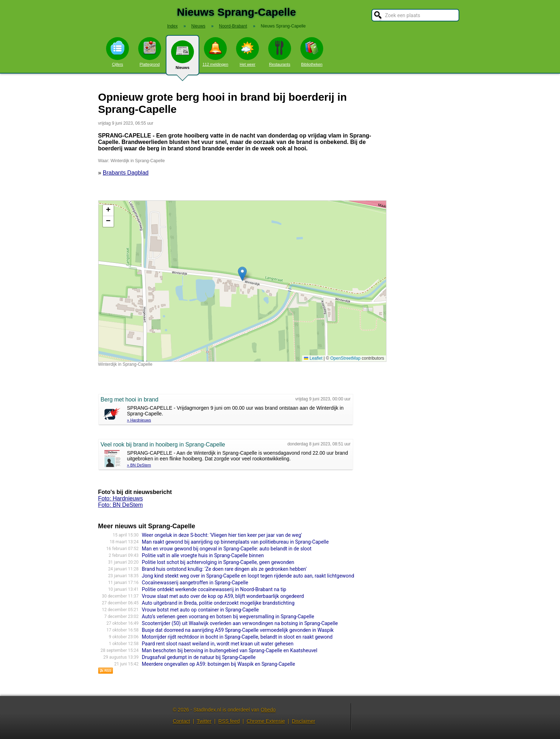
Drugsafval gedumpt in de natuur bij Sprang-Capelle (199, 657)
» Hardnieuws (139, 420)
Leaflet (313, 358)
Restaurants (280, 52)
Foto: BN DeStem (121, 505)
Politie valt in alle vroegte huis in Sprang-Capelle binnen (203, 555)
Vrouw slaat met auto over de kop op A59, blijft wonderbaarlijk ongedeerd (223, 596)
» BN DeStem (139, 465)
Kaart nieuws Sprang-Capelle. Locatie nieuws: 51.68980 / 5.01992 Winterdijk (241, 281)
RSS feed (229, 721)
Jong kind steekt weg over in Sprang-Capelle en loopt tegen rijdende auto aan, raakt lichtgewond (248, 576)
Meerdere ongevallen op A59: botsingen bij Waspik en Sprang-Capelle (218, 664)
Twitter (204, 721)
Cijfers (117, 52)
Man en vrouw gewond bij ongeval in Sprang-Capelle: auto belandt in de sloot (227, 549)
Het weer (247, 52)
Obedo (268, 710)
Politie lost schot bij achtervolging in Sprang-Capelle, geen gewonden (218, 562)
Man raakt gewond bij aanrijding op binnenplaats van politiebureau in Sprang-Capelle (235, 542)
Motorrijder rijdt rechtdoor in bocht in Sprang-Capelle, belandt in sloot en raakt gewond (237, 637)
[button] (242, 274)
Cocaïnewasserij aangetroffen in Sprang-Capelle (195, 583)
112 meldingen (215, 52)
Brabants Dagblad (126, 173)
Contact (181, 721)
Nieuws (182, 58)
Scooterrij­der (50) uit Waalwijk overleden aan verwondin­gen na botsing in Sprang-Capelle (240, 623)
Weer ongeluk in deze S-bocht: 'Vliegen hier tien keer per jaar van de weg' (222, 535)
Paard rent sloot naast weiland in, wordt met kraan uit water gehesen (218, 644)
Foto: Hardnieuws (121, 498)
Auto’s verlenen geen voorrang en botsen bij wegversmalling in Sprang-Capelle (228, 616)
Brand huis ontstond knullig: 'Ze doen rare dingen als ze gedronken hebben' (224, 569)
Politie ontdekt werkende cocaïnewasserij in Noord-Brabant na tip (214, 589)
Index (172, 26)
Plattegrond (150, 52)
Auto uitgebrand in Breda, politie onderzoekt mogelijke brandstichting (218, 603)
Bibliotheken (312, 52)
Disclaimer (303, 721)
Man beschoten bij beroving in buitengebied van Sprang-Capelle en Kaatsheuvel (229, 650)
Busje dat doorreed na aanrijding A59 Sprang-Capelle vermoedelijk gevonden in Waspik (238, 630)
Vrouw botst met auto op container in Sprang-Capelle (200, 610)
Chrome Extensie (266, 721)
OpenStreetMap (346, 358)
